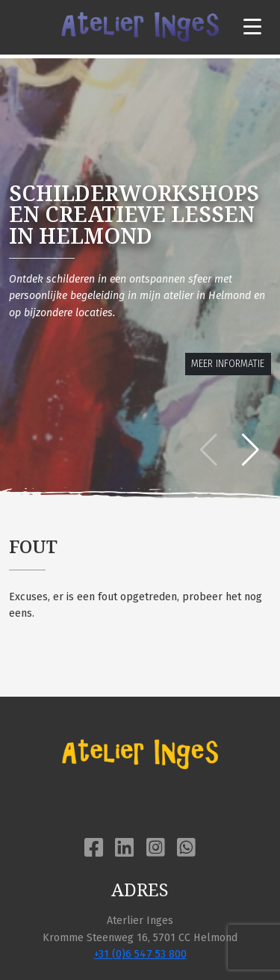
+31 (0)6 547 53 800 (140, 954)
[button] (251, 450)
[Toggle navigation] (252, 28)
